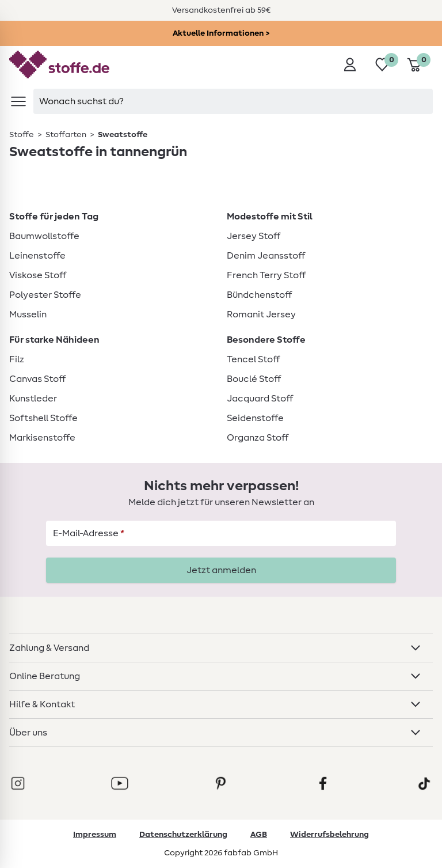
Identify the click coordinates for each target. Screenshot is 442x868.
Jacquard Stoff (260, 399)
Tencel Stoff (253, 359)
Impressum (95, 835)
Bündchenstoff (259, 295)
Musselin (28, 314)
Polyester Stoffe (45, 295)
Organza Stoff (258, 438)
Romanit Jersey (261, 314)
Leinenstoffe (37, 256)
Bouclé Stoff (254, 379)
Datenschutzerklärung (183, 835)
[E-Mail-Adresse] (221, 533)
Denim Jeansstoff (266, 256)
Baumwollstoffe (44, 236)
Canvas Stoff (37, 379)
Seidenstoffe (255, 418)
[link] (22, 135)
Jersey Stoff (254, 236)
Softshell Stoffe (43, 418)
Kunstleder (33, 399)
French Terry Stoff (266, 275)
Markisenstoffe (42, 438)
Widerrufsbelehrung (329, 835)
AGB (259, 835)
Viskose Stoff (38, 275)
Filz (17, 359)
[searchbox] (233, 101)
